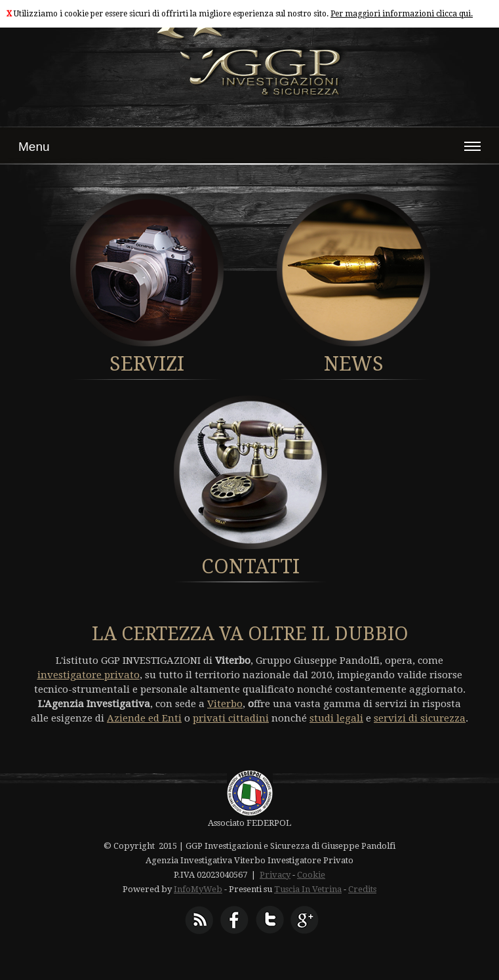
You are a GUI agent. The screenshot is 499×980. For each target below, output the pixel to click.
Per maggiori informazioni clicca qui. (402, 14)
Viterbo (225, 704)
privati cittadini (231, 718)
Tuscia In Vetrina (308, 889)
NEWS (354, 364)
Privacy (275, 875)
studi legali (336, 718)
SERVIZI (147, 364)
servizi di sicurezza (420, 718)
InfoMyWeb (198, 889)
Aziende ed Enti (144, 718)
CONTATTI (250, 566)
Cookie (311, 875)
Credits (362, 889)
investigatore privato (89, 675)
